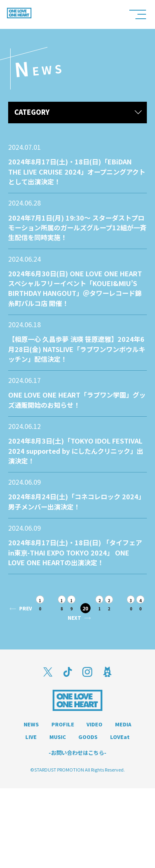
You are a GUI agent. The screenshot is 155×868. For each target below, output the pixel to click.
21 (115, 654)
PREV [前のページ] (30, 662)
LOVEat (78, 816)
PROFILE (77, 790)
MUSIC (89, 803)
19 (85, 654)
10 (48, 654)
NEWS (41, 790)
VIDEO (113, 790)
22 (127, 654)
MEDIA (29, 803)
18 (73, 654)
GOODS (124, 803)
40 (67, 676)
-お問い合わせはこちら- (77, 832)
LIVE (58, 803)
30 (55, 676)
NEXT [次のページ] (85, 683)
